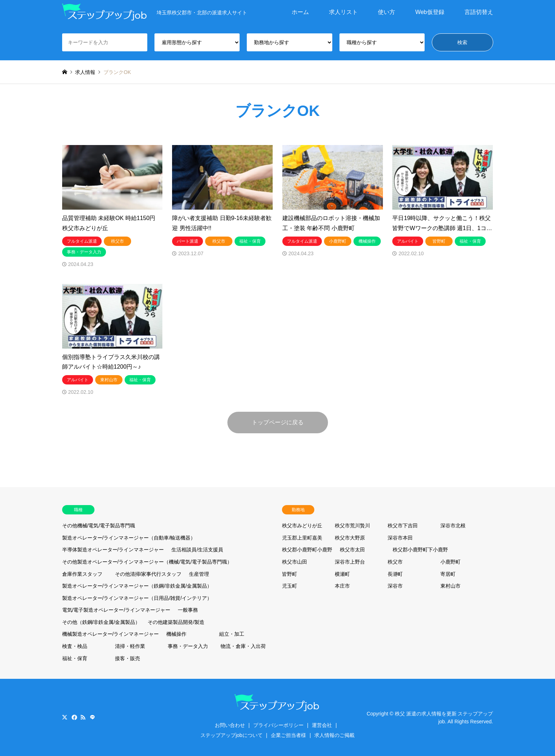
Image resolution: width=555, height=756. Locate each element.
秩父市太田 (352, 550)
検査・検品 (75, 646)
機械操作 (176, 634)
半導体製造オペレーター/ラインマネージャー (113, 550)
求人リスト (343, 12)
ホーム (300, 12)
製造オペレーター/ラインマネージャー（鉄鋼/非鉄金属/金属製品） (137, 586)
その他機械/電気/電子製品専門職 (99, 526)
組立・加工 (232, 634)
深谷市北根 (453, 526)
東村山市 (450, 586)
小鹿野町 (450, 562)
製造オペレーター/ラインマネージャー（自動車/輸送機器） (129, 538)
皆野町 (290, 574)
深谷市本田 (400, 538)
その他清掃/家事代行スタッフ (148, 574)
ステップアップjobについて (232, 735)
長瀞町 (395, 574)
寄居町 (448, 574)
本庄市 (342, 586)
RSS (83, 717)
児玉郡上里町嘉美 (302, 538)
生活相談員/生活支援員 (197, 550)
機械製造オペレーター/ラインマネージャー (111, 634)
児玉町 (290, 586)
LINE (92, 717)
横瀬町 (342, 574)
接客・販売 (128, 658)
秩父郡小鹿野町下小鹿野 (420, 550)
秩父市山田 (295, 562)
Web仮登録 (430, 12)
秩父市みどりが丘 (302, 526)
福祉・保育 (75, 658)
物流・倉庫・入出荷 (243, 646)
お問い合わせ (230, 725)
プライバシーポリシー (278, 725)
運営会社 (322, 725)
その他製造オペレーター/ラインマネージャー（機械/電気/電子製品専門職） (147, 562)
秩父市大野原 (350, 538)
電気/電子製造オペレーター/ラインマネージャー (116, 610)
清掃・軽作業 (130, 646)
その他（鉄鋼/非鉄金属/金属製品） (101, 622)
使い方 (387, 12)
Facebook (74, 717)
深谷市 (395, 586)
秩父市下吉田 (403, 526)
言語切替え (479, 12)
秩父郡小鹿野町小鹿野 (307, 550)
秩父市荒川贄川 (352, 526)
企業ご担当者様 (288, 735)
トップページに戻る (278, 422)
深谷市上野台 (350, 562)
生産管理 (199, 574)
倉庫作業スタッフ (82, 574)
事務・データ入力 (188, 646)
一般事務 (188, 610)
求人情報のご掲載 (334, 735)
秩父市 (395, 562)
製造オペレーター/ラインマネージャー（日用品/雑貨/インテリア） (137, 598)
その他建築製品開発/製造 (176, 622)
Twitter (65, 717)
